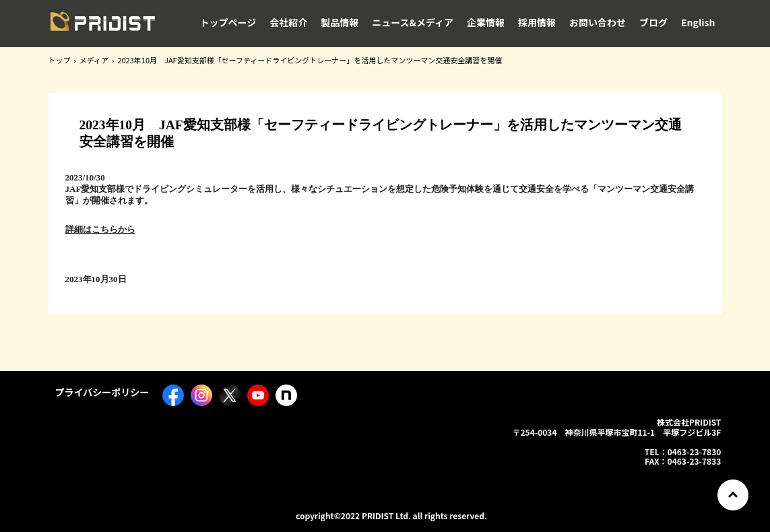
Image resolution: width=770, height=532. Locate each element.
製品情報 (340, 22)
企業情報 (486, 22)
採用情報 (537, 22)
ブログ (653, 22)
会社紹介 (288, 22)
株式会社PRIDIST (102, 25)
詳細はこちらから (100, 229)
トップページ (228, 22)
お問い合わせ (598, 22)
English (698, 22)
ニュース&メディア (413, 22)
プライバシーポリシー (102, 392)
